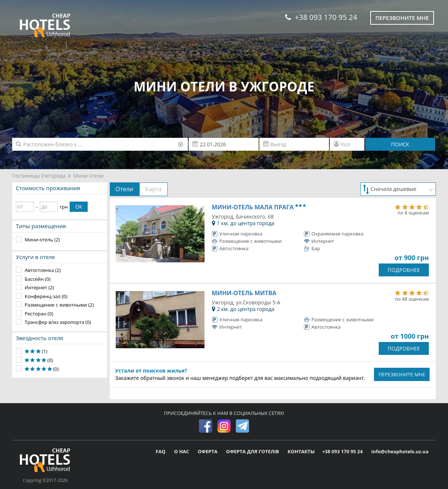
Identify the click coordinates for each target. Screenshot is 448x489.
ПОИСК (400, 144)
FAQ (161, 451)
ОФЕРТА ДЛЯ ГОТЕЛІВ (253, 451)
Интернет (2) (39, 287)
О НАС (182, 451)
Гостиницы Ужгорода (39, 176)
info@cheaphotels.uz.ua (400, 451)
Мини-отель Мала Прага (259, 207)
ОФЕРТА (208, 451)
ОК (79, 207)
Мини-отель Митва (244, 293)
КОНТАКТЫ (301, 451)
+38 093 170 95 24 (321, 17)
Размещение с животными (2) (59, 305)
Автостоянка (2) (43, 270)
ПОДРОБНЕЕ (404, 270)
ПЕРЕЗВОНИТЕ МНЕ (402, 374)
